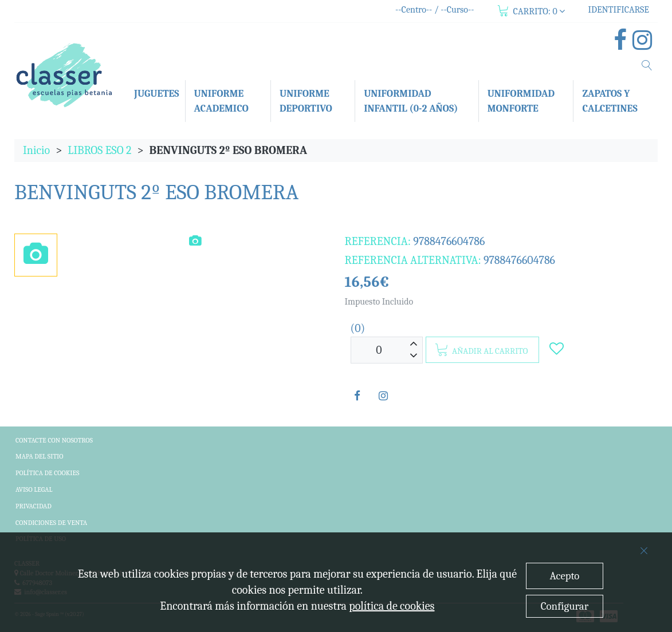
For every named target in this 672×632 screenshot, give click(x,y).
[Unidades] (379, 350)
